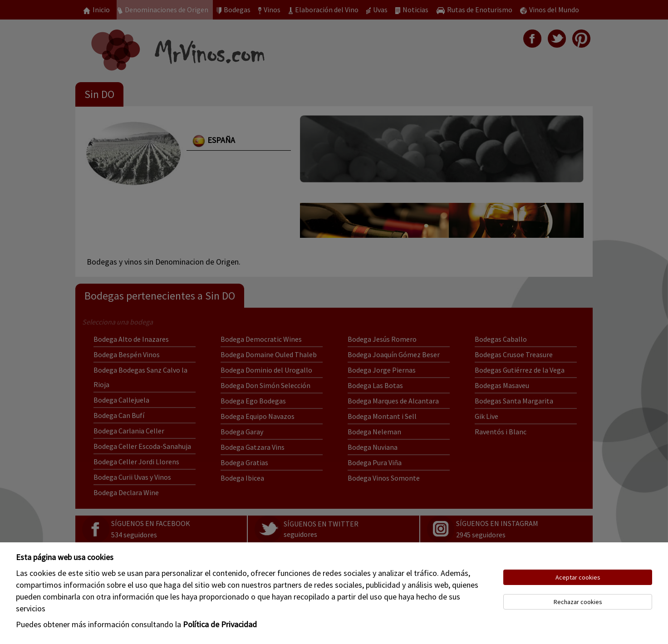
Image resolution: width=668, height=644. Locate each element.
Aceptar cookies (578, 577)
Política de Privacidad (220, 624)
